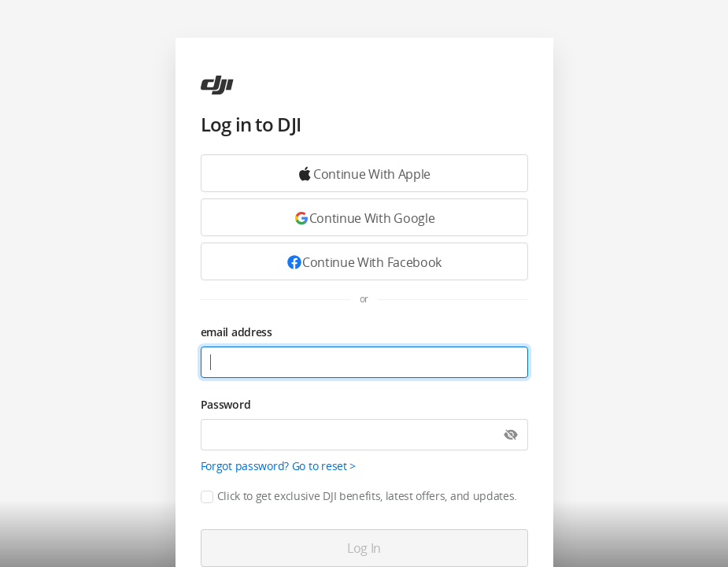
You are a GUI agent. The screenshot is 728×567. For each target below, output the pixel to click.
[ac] (217, 85)
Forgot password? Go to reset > (279, 466)
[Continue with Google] (364, 173)
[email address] (364, 362)
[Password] (364, 435)
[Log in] (364, 548)
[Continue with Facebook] (364, 261)
